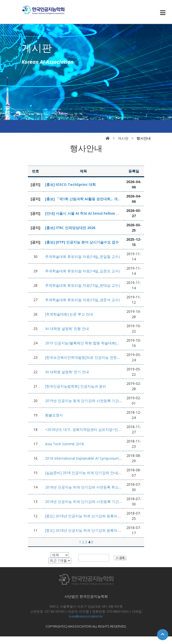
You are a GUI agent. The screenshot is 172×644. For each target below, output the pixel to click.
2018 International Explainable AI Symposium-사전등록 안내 (94, 458)
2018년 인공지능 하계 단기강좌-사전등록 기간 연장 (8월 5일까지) (97, 502)
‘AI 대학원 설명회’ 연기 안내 (67, 372)
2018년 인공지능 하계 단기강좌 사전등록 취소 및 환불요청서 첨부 (98, 487)
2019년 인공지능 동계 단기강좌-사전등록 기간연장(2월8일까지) (96, 401)
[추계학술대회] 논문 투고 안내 (69, 314)
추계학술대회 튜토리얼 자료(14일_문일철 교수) (82, 257)
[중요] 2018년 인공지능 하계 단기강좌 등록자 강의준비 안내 (93, 530)
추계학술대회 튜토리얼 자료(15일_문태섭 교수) (82, 285)
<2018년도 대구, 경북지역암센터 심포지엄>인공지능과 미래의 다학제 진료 (104, 429)
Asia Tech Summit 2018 (64, 444)
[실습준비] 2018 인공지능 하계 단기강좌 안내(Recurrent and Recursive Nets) (107, 473)
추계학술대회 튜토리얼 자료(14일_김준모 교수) (82, 271)
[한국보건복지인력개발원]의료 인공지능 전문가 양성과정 (90, 357)
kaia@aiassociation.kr (86, 616)
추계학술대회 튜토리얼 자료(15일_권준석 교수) (82, 300)
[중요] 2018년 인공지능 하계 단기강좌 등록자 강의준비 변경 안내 (97, 516)
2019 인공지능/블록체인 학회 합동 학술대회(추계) (85, 343)
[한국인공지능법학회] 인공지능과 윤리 (76, 386)
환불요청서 (54, 415)
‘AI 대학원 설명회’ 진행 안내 (67, 329)
